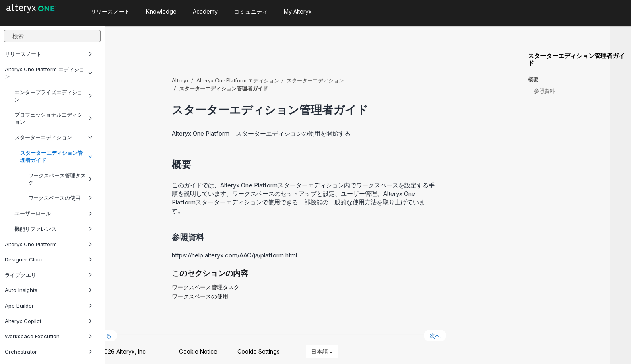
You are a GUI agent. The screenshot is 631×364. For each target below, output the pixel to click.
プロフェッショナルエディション (53, 118)
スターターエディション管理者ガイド (56, 156)
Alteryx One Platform (48, 244)
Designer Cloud (48, 259)
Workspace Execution (48, 336)
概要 (533, 79)
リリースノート (48, 54)
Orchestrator (48, 352)
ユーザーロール (53, 213)
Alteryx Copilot (48, 321)
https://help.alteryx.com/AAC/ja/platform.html (255, 251)
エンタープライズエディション (53, 96)
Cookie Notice (219, 347)
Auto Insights (48, 290)
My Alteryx (298, 11)
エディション (259, 76)
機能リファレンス (53, 229)
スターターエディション (53, 137)
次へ (456, 331)
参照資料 (544, 91)
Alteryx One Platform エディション (48, 73)
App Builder (48, 306)
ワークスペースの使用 (60, 198)
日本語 (342, 347)
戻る (126, 331)
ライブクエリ (48, 275)
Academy (205, 11)
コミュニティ (251, 11)
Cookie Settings (279, 347)
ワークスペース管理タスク (60, 179)
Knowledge (161, 11)
